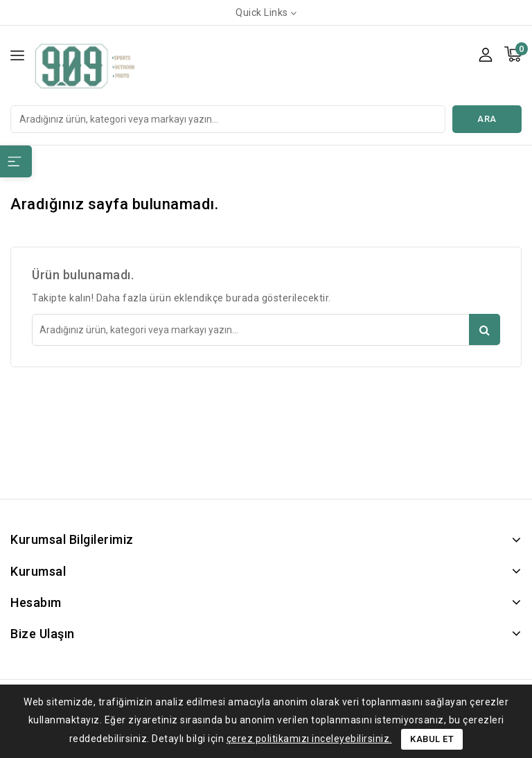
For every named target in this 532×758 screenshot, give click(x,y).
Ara (487, 119)
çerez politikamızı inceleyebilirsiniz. (309, 739)
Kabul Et (432, 739)
